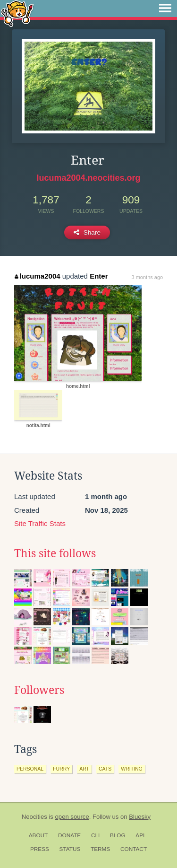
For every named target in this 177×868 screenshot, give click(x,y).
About (38, 835)
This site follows (55, 553)
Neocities (34, 817)
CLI (95, 835)
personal (30, 769)
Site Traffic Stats (40, 523)
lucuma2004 (37, 276)
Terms (100, 849)
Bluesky (140, 817)
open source (72, 817)
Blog (118, 835)
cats (105, 769)
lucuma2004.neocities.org (88, 178)
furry (61, 769)
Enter (99, 276)
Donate (69, 835)
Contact (134, 849)
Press (40, 849)
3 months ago (147, 277)
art (84, 769)
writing (132, 769)
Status (70, 849)
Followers (39, 690)
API (140, 835)
